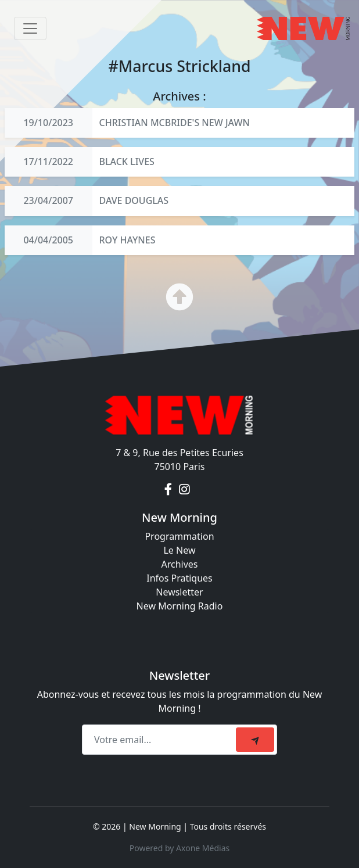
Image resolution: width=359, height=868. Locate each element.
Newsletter (179, 592)
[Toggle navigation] (30, 28)
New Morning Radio (180, 606)
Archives (179, 564)
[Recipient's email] (161, 740)
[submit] (255, 740)
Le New (179, 550)
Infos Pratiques (179, 578)
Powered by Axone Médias (179, 848)
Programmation (179, 536)
